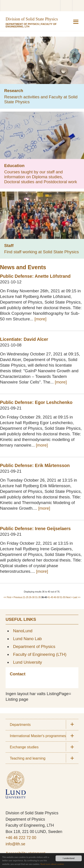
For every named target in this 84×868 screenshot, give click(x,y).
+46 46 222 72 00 (21, 838)
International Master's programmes (38, 736)
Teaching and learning (28, 758)
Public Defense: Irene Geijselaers (35, 529)
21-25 (26, 597)
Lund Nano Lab (27, 639)
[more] (40, 319)
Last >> (77, 597)
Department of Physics (22, 24)
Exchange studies (24, 747)
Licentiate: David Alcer (24, 339)
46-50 (56, 597)
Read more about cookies (52, 864)
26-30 (32, 597)
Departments (20, 725)
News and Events (23, 267)
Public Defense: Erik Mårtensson (35, 465)
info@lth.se (15, 844)
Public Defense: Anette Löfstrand (35, 276)
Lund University (27, 662)
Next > (69, 597)
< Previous (17, 597)
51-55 (63, 597)
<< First (7, 597)
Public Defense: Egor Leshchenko (36, 402)
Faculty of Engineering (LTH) (40, 654)
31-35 (38, 597)
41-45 (50, 597)
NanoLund (23, 631)
